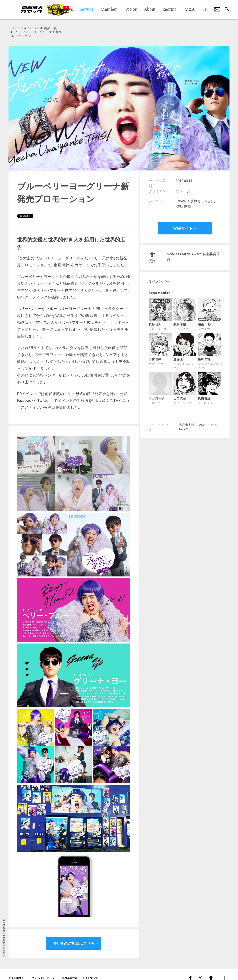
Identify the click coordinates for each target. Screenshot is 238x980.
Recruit (169, 10)
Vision (131, 10)
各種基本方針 (70, 970)
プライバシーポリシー (44, 970)
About (150, 10)
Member (109, 10)
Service (33, 28)
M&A (190, 10)
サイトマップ (90, 970)
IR (205, 10)
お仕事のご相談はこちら (74, 936)
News (68, 10)
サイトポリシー (17, 970)
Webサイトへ (185, 220)
